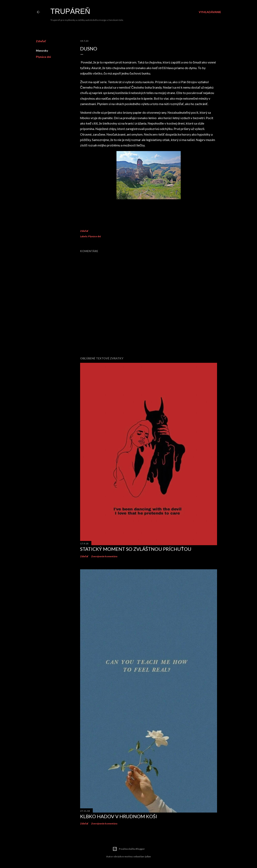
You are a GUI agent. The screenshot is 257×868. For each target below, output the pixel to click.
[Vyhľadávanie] (210, 12)
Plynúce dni (43, 57)
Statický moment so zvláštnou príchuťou (136, 549)
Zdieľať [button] (41, 41)
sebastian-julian (142, 856)
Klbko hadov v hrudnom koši (119, 816)
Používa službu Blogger (129, 849)
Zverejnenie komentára (104, 556)
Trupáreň (70, 11)
